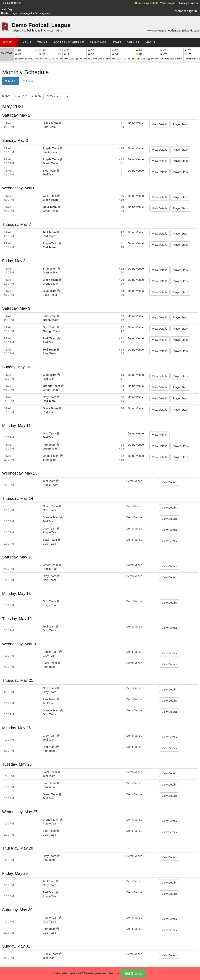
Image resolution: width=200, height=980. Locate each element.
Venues (133, 42)
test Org (6, 9)
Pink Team (50, 338)
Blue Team (49, 127)
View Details (159, 124)
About (150, 42)
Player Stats (180, 124)
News (27, 42)
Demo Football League (41, 25)
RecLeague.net (12, 3)
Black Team (50, 123)
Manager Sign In (189, 3)
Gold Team (49, 196)
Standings (98, 42)
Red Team (49, 236)
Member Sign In (186, 11)
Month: (7, 96)
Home (7, 42)
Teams (42, 42)
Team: (38, 96)
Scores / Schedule (69, 42)
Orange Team (51, 272)
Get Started (133, 974)
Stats (117, 42)
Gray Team (49, 327)
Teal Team (49, 174)
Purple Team (51, 148)
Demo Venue (136, 123)
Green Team (50, 163)
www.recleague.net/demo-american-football (174, 31)
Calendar (28, 81)
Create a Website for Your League (155, 3)
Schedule (11, 81)
